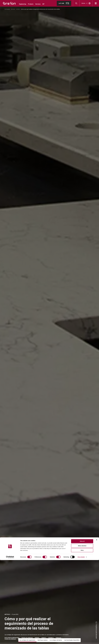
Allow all (82, 625)
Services (38, 4)
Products (31, 4)
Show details (81, 641)
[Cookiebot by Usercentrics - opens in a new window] (10, 641)
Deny (82, 634)
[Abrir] (96, 3)
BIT (44, 4)
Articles (18, 9)
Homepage (7, 9)
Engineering (23, 4)
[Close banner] (97, 624)
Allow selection (82, 630)
